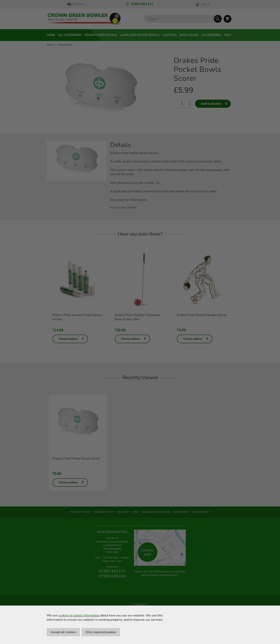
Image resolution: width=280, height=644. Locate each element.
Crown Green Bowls (101, 35)
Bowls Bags (189, 35)
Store (50, 45)
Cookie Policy (104, 512)
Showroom (181, 512)
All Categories (70, 35)
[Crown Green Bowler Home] (84, 19)
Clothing (169, 35)
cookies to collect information (79, 615)
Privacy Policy (81, 512)
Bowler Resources (156, 512)
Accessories (211, 35)
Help (227, 35)
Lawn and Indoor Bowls (140, 35)
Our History (201, 512)
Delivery (75, 4)
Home (51, 35)
